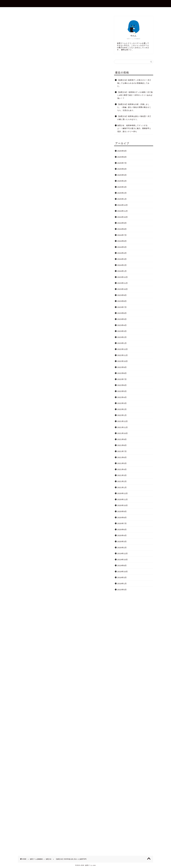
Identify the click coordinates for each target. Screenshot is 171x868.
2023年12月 (123, 277)
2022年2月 (122, 409)
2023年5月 (122, 319)
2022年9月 (122, 367)
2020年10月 (123, 505)
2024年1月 (122, 271)
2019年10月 (123, 560)
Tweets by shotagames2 (29, 675)
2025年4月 (122, 181)
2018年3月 (122, 577)
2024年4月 (122, 253)
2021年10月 (123, 433)
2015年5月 (122, 590)
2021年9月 (122, 439)
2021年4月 (122, 469)
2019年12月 (123, 553)
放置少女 (22, 19)
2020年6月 (122, 529)
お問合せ (88, 10)
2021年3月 (122, 475)
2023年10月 (123, 289)
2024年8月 (122, 229)
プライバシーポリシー (107, 10)
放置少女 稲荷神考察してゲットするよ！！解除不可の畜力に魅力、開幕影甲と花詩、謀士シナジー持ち (134, 128)
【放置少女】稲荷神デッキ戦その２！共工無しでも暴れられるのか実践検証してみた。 (134, 83)
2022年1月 (122, 415)
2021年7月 (122, 451)
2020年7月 (122, 523)
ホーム (58, 10)
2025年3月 (122, 187)
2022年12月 (123, 349)
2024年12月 (123, 205)
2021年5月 (122, 463)
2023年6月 (122, 313)
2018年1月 (122, 584)
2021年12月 (123, 421)
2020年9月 (122, 511)
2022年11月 (123, 355)
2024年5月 (122, 247)
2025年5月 (122, 175)
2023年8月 (122, 301)
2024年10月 (123, 217)
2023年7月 (122, 307)
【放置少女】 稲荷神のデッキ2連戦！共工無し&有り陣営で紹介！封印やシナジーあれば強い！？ (135, 95)
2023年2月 (122, 337)
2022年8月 (122, 373)
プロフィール (72, 10)
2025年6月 (122, 169)
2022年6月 (122, 385)
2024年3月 (122, 259)
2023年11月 (123, 283)
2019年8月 (122, 565)
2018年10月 (123, 572)
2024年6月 (122, 241)
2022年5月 (122, 391)
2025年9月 (122, 151)
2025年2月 (122, 193)
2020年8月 (122, 517)
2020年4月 (122, 535)
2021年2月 (122, 481)
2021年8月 (122, 445)
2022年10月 (123, 361)
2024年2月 (122, 265)
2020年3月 (122, 541)
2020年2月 (122, 548)
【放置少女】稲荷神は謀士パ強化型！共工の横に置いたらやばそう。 (134, 118)
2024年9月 (122, 223)
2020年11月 (123, 499)
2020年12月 (123, 493)
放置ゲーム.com (85, 3)
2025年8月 (122, 157)
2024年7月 (122, 235)
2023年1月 (122, 343)
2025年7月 (122, 163)
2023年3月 (122, 331)
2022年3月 (122, 403)
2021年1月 (122, 487)
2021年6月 (122, 457)
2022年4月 (122, 397)
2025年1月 (122, 199)
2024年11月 (123, 211)
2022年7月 (122, 379)
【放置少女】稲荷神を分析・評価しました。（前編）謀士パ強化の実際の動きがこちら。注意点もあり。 (134, 107)
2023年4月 (122, 325)
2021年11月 (123, 427)
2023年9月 (122, 295)
